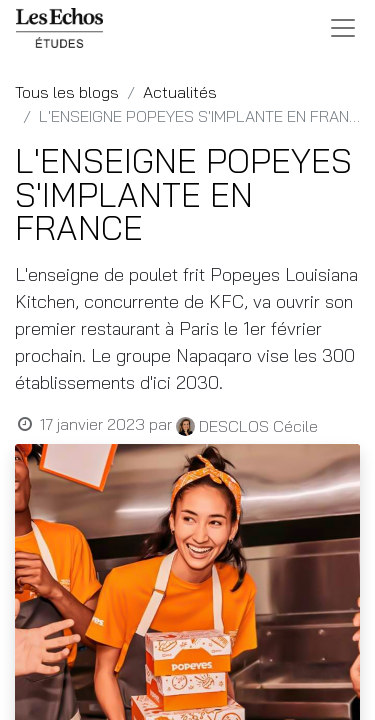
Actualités (180, 92)
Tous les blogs (67, 92)
